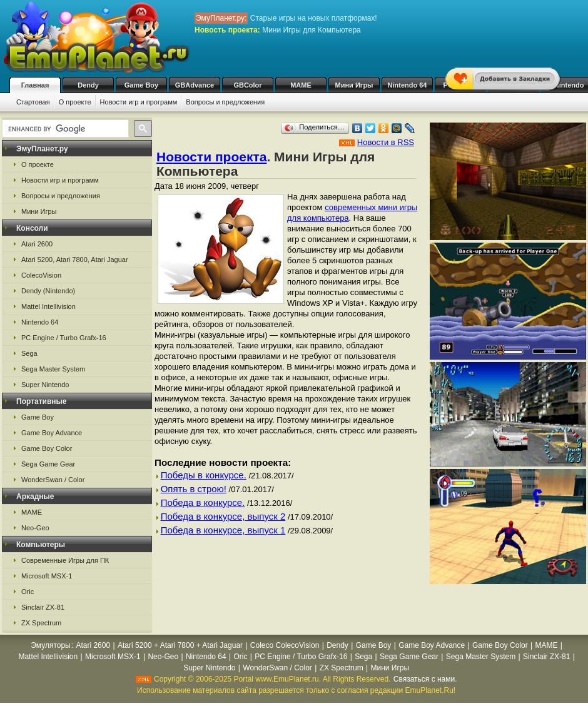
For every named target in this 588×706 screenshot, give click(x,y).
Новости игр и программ (139, 102)
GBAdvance (195, 85)
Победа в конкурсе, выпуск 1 (223, 530)
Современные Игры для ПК (65, 560)
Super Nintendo (45, 385)
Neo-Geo (35, 528)
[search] (64, 129)
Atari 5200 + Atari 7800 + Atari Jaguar (180, 645)
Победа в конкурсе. (203, 502)
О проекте (75, 102)
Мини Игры (354, 85)
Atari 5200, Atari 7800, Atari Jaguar (75, 260)
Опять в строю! (194, 489)
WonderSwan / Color (53, 480)
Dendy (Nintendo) (48, 291)
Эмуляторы (50, 645)
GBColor (247, 85)
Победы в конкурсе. (204, 475)
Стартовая (33, 102)
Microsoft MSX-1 (47, 576)
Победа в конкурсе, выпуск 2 (223, 516)
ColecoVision (41, 275)
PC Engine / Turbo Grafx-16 (64, 338)
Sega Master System (53, 369)
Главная (35, 85)
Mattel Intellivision (48, 306)
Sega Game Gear (48, 464)
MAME (301, 85)
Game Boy (141, 85)
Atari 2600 (37, 244)
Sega (29, 353)
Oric (28, 592)
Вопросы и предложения (225, 102)
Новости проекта (211, 157)
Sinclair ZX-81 (43, 607)
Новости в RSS (386, 142)
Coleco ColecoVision (285, 645)
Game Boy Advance (52, 433)
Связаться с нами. (425, 679)
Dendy (88, 85)
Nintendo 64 (408, 85)
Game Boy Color (47, 448)
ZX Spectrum (41, 623)
